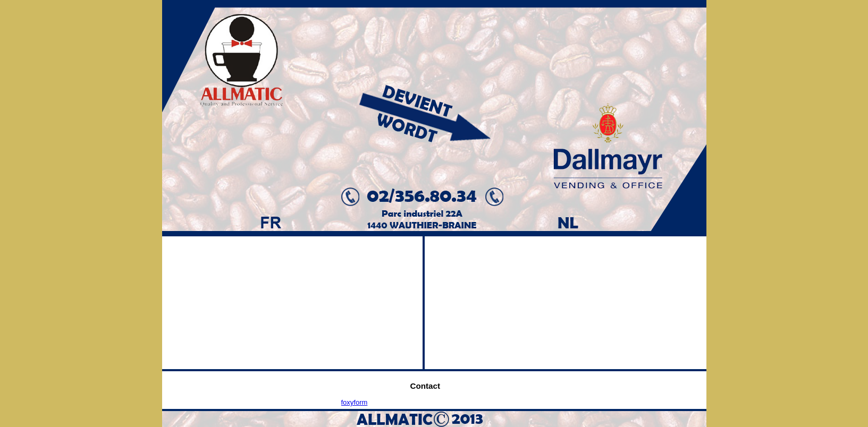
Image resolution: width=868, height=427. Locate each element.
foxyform (355, 402)
